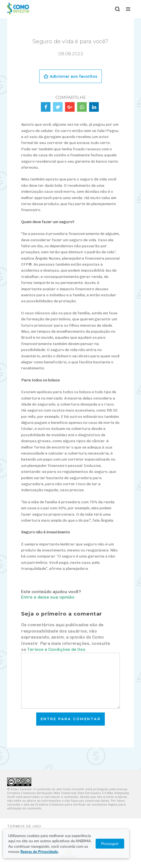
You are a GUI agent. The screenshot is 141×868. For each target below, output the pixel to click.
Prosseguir (118, 843)
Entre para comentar (71, 719)
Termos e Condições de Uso (56, 649)
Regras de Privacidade (39, 851)
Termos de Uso (24, 826)
